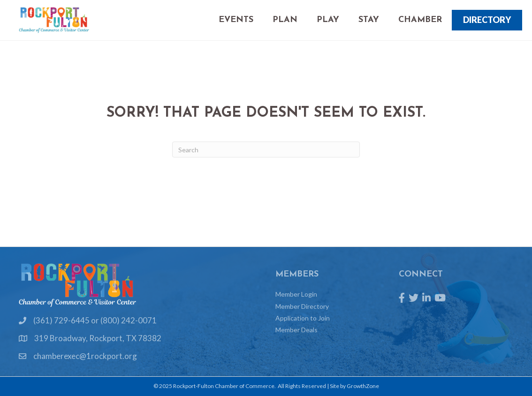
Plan (285, 20)
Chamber (420, 20)
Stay (369, 20)
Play (328, 20)
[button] (487, 20)
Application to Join (303, 318)
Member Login (296, 294)
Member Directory (302, 306)
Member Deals (296, 330)
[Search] (266, 149)
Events (236, 20)
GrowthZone (363, 386)
